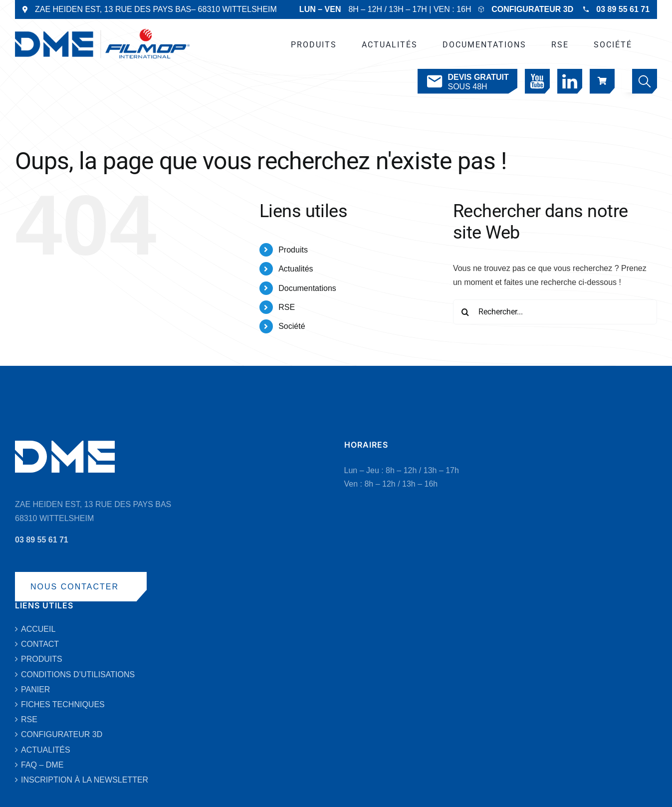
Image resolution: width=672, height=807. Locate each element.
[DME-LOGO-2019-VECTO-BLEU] (102, 33)
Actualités (296, 269)
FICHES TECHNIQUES (63, 704)
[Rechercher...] (555, 312)
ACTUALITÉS (46, 750)
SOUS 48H (467, 82)
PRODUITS (42, 659)
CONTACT (40, 644)
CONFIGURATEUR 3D (532, 9)
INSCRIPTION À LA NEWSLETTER (85, 780)
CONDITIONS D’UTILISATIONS (78, 674)
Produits (293, 250)
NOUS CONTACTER (75, 587)
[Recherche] (465, 312)
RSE (287, 307)
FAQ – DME (42, 765)
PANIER (35, 689)
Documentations (307, 288)
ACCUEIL (38, 629)
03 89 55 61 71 (623, 9)
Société (292, 326)
